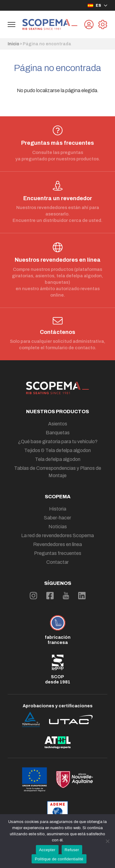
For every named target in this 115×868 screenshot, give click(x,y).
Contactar (57, 562)
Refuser (72, 850)
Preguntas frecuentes (58, 553)
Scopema (58, 497)
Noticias (58, 527)
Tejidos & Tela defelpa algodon (57, 450)
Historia (58, 509)
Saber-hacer (57, 518)
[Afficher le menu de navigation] (11, 24)
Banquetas (58, 433)
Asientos (58, 424)
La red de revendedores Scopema (57, 535)
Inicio (13, 44)
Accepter (47, 850)
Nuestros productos (57, 412)
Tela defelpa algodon (58, 459)
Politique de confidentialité (59, 859)
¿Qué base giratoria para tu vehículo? (58, 441)
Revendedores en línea (57, 544)
